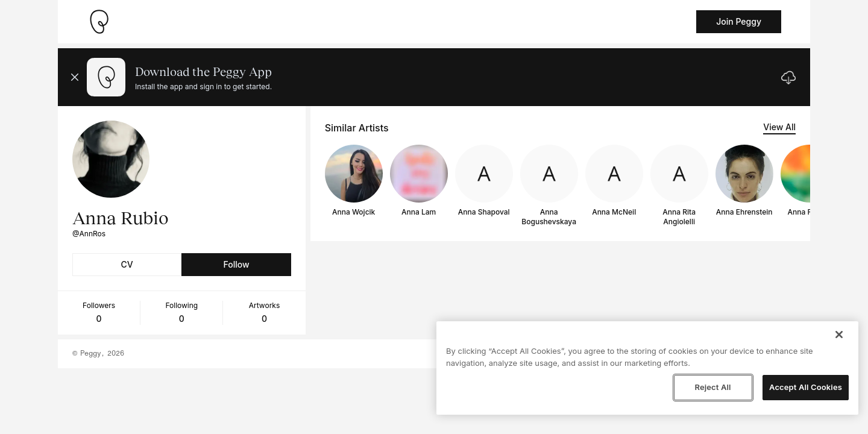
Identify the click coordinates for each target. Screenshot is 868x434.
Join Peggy (739, 21)
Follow (236, 264)
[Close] (839, 335)
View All (779, 127)
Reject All (712, 387)
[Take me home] (99, 22)
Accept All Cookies (806, 387)
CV (127, 264)
